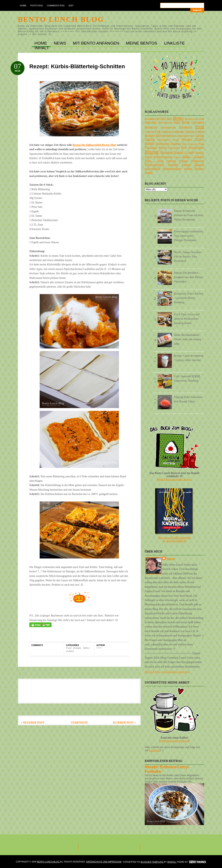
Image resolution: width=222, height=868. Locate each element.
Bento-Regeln (165, 122)
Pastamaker (151, 148)
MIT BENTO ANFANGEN (97, 43)
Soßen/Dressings (163, 157)
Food (69, 648)
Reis (184, 147)
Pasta (201, 144)
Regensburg (174, 148)
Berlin (177, 122)
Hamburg (150, 135)
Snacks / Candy (184, 152)
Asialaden (150, 119)
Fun (158, 131)
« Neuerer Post (33, 723)
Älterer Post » (124, 723)
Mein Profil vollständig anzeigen (167, 672)
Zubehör (186, 165)
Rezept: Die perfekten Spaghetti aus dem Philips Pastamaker (188, 277)
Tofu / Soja (154, 161)
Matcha (150, 139)
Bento (178, 118)
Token (171, 559)
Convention (198, 122)
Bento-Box (151, 122)
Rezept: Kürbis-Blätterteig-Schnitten (77, 66)
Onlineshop (192, 144)
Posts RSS (37, 6)
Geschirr (189, 132)
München (187, 139)
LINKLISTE (174, 43)
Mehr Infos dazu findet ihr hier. (174, 479)
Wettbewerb (198, 161)
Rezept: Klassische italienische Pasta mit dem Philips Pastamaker (189, 215)
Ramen (163, 148)
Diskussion (151, 127)
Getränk (200, 132)
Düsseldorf (185, 127)
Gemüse (166, 132)
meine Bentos (194, 169)
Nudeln (150, 143)
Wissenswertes (155, 165)
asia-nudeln (152, 169)
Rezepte (78, 648)
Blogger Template (152, 862)
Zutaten (199, 165)
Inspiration (168, 135)
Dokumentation (168, 127)
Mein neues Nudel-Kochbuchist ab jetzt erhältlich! (175, 539)
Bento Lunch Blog (61, 19)
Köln (193, 136)
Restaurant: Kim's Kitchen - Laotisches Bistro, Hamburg (189, 298)
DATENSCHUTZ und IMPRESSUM (104, 862)
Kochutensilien (183, 136)
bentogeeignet (172, 169)
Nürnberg (175, 144)
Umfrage (171, 161)
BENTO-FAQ (164, 119)
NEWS (61, 43)
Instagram (154, 750)
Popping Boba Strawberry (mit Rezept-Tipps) (188, 399)
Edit (71, 6)
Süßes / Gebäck (193, 157)
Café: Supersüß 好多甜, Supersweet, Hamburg (187, 378)
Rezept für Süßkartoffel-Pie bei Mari (94, 145)
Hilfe (159, 135)
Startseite (79, 723)
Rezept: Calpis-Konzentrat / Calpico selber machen (189, 358)
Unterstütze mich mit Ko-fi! (175, 741)
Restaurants (196, 147)
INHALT (42, 48)
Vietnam (183, 161)
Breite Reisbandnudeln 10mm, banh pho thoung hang (188, 339)
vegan (149, 172)
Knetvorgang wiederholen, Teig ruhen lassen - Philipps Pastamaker (189, 236)
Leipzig (200, 135)
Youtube (173, 165)
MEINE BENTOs (142, 43)
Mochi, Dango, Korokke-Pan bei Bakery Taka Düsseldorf (188, 257)
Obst (184, 144)
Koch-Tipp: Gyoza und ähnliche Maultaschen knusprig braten (187, 319)
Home (23, 6)
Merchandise (164, 140)
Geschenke (178, 132)
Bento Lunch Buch (195, 119)
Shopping (166, 152)
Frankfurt (149, 132)
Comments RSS (56, 6)
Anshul (172, 862)
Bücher (186, 122)
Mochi (176, 140)
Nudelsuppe (162, 144)
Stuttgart (178, 157)
